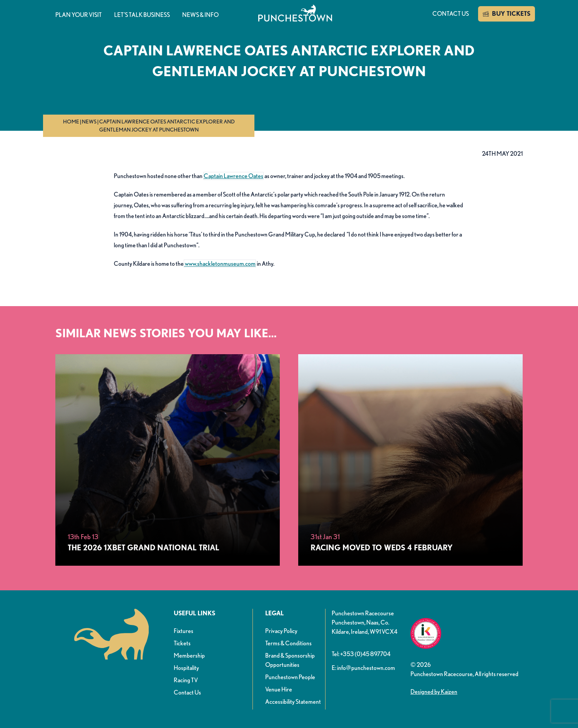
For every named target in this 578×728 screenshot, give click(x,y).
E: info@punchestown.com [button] (363, 668)
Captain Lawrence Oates (233, 176)
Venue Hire (279, 689)
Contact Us (187, 692)
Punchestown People (290, 677)
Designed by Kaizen (434, 692)
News (89, 122)
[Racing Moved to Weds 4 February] (410, 460)
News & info (200, 15)
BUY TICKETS (507, 14)
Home (71, 122)
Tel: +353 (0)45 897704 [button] (361, 654)
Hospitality (186, 668)
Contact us (451, 14)
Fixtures (184, 631)
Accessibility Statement (293, 702)
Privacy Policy (281, 631)
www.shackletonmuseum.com (220, 264)
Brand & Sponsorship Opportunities (290, 660)
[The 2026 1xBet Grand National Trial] (168, 460)
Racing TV (186, 680)
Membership (189, 656)
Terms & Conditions (288, 643)
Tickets (182, 643)
